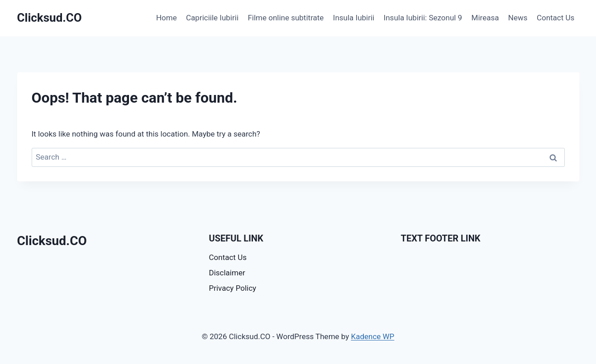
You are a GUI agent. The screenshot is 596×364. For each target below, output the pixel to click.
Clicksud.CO (52, 241)
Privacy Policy (233, 288)
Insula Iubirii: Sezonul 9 (423, 18)
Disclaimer (227, 273)
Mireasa (485, 18)
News (518, 18)
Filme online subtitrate (286, 18)
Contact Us (555, 18)
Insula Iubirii (354, 18)
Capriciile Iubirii (212, 18)
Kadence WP (372, 336)
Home (167, 18)
